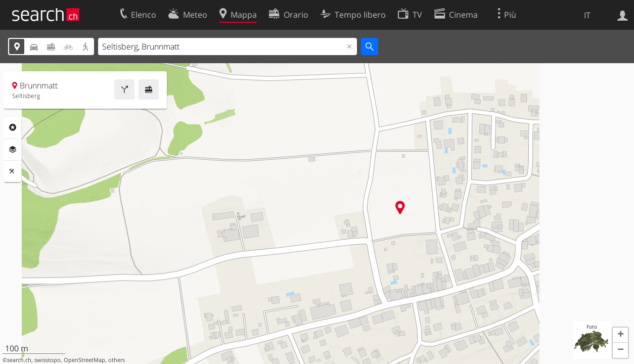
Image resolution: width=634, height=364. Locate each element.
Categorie (13, 127)
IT (587, 15)
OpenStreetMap (84, 360)
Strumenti (13, 171)
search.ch (19, 360)
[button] (620, 335)
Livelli (13, 150)
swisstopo (48, 360)
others (117, 360)
